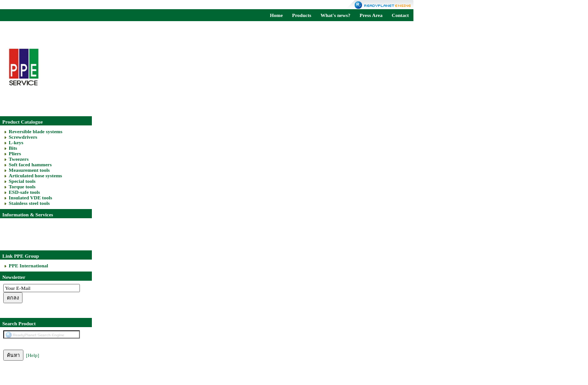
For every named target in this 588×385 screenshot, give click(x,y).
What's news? (336, 15)
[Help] (33, 355)
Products (302, 15)
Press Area (371, 15)
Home (277, 15)
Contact (400, 15)
